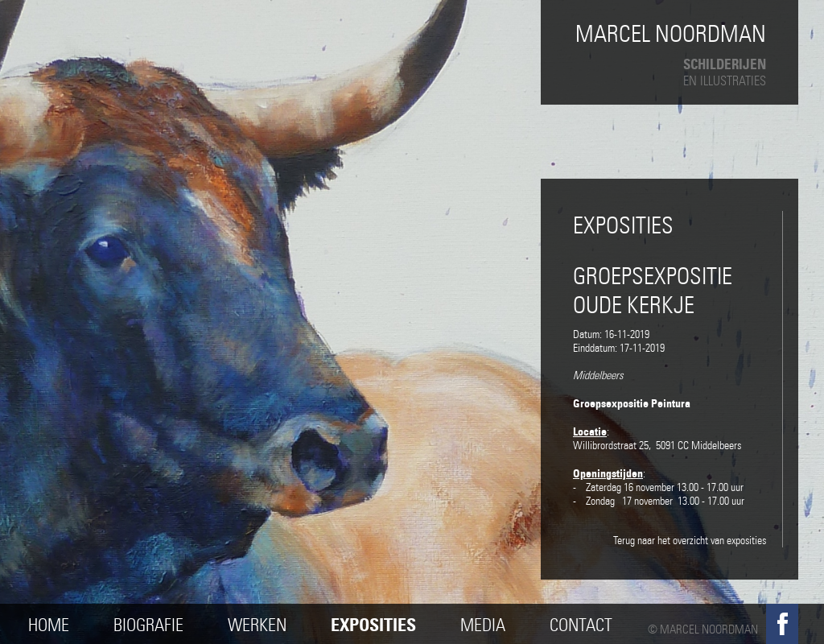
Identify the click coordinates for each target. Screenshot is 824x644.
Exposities (373, 625)
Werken (257, 625)
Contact (581, 625)
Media (483, 625)
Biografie (148, 625)
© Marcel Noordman (703, 630)
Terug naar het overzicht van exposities (690, 541)
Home (49, 625)
